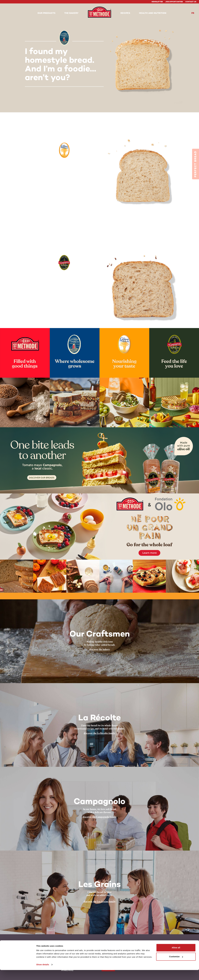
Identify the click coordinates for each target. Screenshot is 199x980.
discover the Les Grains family (100, 902)
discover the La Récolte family (99, 733)
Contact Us (191, 2)
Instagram (116, 944)
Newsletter (157, 2)
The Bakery (66, 944)
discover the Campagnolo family (99, 817)
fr (193, 13)
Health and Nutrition (70, 949)
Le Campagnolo (28, 949)
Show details (43, 975)
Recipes (65, 946)
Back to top (177, 943)
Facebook (106, 944)
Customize (176, 967)
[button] (46, 13)
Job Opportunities (174, 2)
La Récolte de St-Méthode (32, 944)
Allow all (176, 958)
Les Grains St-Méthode (31, 946)
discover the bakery (99, 649)
